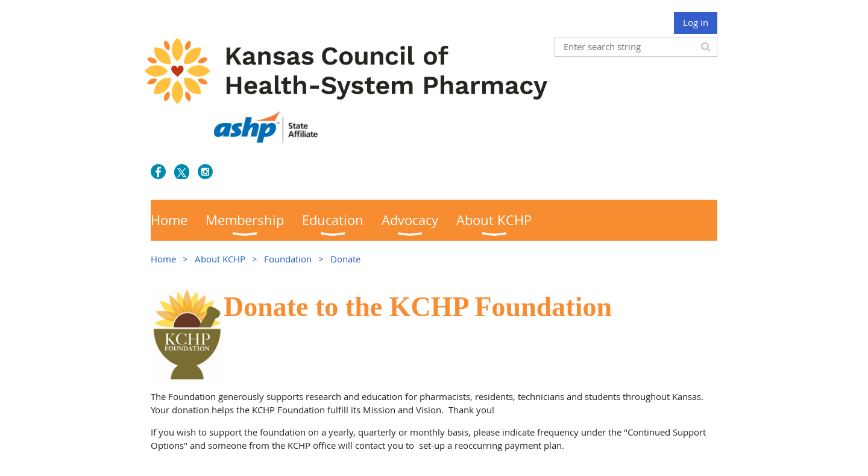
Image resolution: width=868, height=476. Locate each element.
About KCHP (220, 259)
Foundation (288, 259)
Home (163, 259)
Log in (696, 22)
